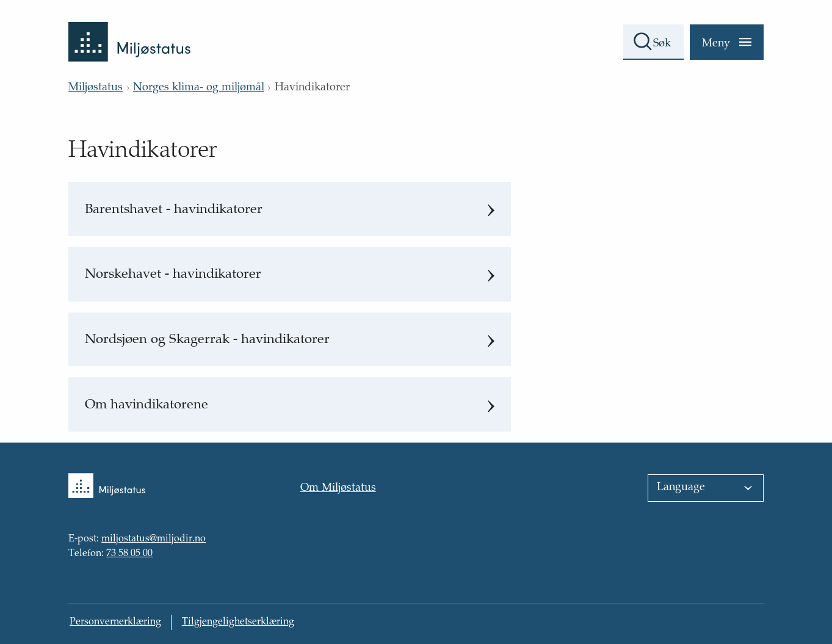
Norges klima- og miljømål (199, 88)
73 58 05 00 (129, 554)
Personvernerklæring (115, 622)
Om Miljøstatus (338, 488)
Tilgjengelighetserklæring (238, 622)
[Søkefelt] (653, 42)
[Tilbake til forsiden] (129, 31)
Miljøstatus (96, 88)
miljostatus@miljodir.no (154, 540)
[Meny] (727, 42)
